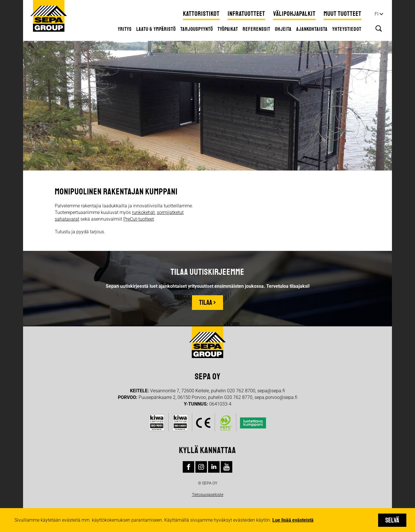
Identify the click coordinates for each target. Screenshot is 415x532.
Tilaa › (207, 302)
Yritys (125, 29)
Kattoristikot (201, 14)
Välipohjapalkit (294, 14)
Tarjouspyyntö (197, 29)
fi (377, 14)
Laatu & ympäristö (156, 29)
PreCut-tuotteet (139, 219)
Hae (379, 29)
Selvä (392, 520)
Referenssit (256, 29)
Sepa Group (49, 16)
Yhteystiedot (347, 29)
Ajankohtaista (312, 29)
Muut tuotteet (343, 14)
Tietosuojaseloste (208, 495)
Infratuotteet (246, 14)
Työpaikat (228, 29)
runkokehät (143, 212)
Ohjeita (283, 29)
